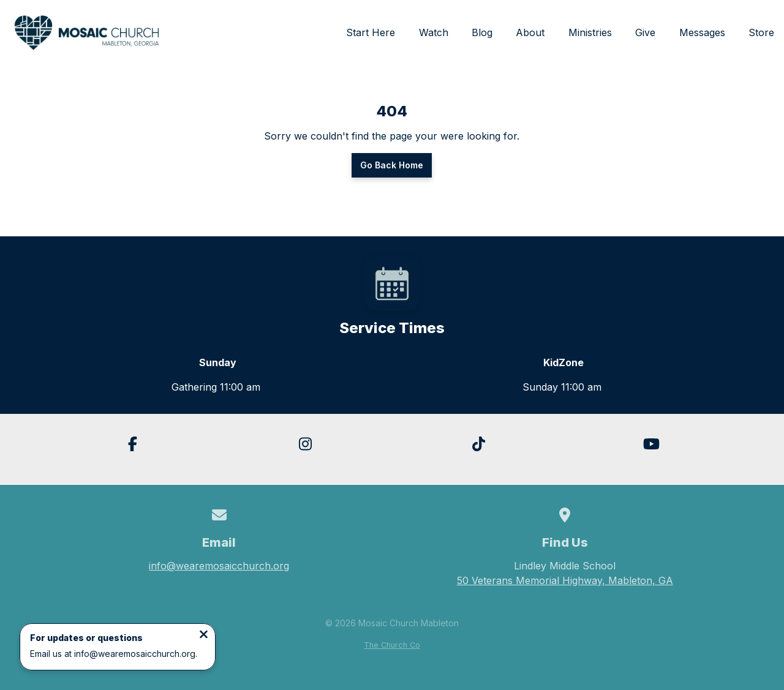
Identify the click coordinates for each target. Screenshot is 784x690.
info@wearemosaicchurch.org (219, 566)
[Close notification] (204, 636)
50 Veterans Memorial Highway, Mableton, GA (565, 580)
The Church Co (392, 645)
